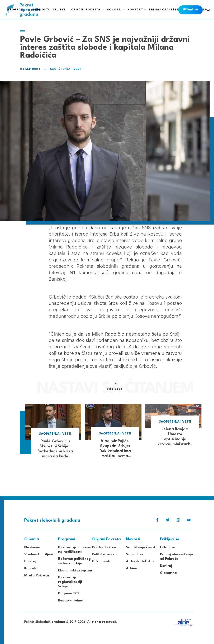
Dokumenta (102, 561)
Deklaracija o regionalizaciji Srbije (70, 582)
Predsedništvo (104, 547)
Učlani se (168, 547)
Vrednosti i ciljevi (39, 554)
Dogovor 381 (68, 593)
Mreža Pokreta (37, 576)
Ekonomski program (75, 571)
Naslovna (32, 547)
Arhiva (132, 568)
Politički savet (104, 554)
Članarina (168, 573)
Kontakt (31, 568)
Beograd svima (71, 601)
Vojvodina (134, 554)
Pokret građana (30, 10)
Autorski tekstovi (141, 561)
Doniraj (30, 561)
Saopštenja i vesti (66, 69)
